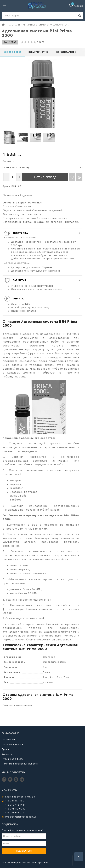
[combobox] (42, 168)
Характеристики (39, 52)
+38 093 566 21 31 (15, 813)
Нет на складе (45, 177)
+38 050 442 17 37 (15, 805)
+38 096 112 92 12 (15, 809)
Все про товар (13, 52)
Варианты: (9, 161)
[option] (9, 137)
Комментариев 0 (67, 52)
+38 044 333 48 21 (15, 801)
